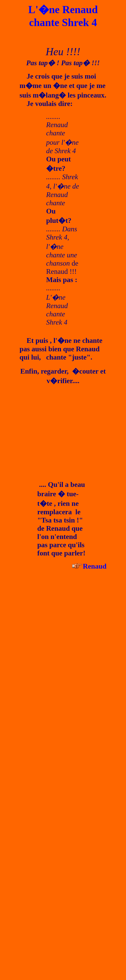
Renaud (95, 566)
